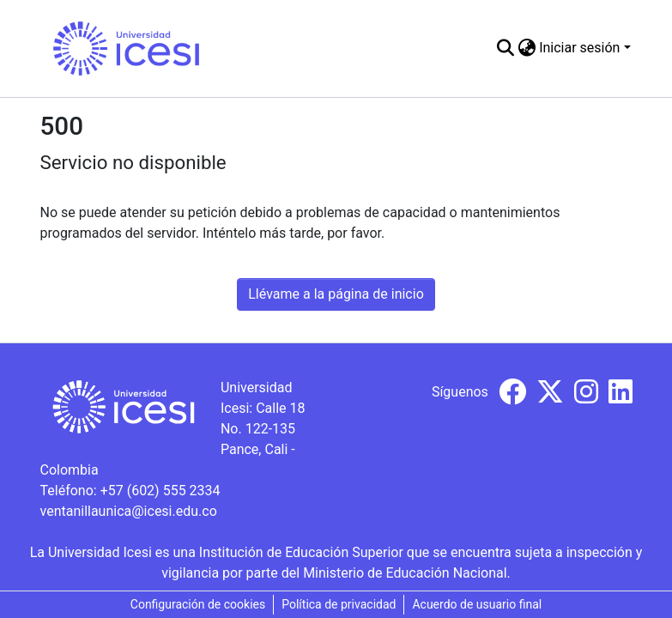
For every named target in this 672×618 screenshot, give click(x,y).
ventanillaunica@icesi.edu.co (129, 511)
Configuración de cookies (198, 604)
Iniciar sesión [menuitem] (579, 48)
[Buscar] (505, 48)
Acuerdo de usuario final (477, 604)
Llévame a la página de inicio (336, 294)
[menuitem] (527, 48)
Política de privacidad (339, 604)
